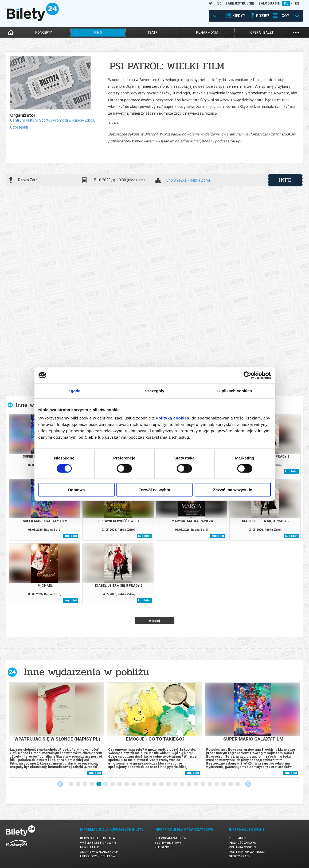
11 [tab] (141, 784)
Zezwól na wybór (154, 490)
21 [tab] (210, 784)
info (285, 180)
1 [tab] (71, 784)
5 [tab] (99, 784)
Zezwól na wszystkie (233, 490)
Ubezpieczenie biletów (98, 856)
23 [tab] (224, 784)
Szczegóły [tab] (154, 391)
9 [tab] (127, 784)
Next (248, 784)
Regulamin (237, 838)
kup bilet (291, 471)
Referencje (163, 847)
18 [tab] (189, 784)
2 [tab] (78, 784)
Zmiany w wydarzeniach (99, 852)
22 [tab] (217, 784)
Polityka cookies (242, 847)
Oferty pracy (240, 856)
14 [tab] (162, 784)
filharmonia (207, 32)
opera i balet (262, 32)
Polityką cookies (173, 418)
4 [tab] (92, 784)
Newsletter (89, 847)
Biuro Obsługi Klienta (97, 838)
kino (98, 32)
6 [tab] (106, 784)
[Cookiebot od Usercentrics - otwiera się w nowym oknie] (247, 375)
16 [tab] (175, 784)
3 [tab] (85, 784)
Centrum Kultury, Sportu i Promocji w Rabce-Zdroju (53, 120)
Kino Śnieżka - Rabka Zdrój (188, 180)
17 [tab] (182, 784)
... (296, 32)
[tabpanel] (56, 730)
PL (286, 3)
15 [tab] (169, 784)
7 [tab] (113, 784)
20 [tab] (203, 784)
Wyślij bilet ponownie (98, 843)
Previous (60, 784)
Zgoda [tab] (75, 391)
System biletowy (168, 843)
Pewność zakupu (242, 843)
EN (297, 3)
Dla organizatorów (170, 838)
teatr (153, 32)
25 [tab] (238, 784)
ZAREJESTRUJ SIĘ (240, 3)
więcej (154, 621)
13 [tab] (155, 784)
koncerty (44, 32)
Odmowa (76, 490)
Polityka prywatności (247, 852)
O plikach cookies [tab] (235, 391)
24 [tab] (231, 784)
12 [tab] (148, 784)
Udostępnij (19, 127)
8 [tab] (120, 784)
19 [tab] (196, 784)
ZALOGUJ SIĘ (269, 3)
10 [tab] (134, 784)
